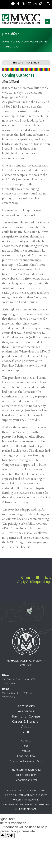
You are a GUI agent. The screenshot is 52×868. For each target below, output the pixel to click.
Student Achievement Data (26, 761)
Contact (26, 740)
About (26, 726)
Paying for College (26, 716)
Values (26, 751)
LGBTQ (16, 42)
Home (6, 42)
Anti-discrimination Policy (26, 770)
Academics (26, 711)
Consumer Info (26, 756)
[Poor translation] (10, 836)
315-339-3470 (8, 697)
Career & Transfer (26, 721)
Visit (26, 732)
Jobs (26, 746)
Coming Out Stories (36, 42)
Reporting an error (26, 780)
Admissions (26, 706)
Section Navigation (26, 63)
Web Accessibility (26, 775)
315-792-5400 (8, 683)
